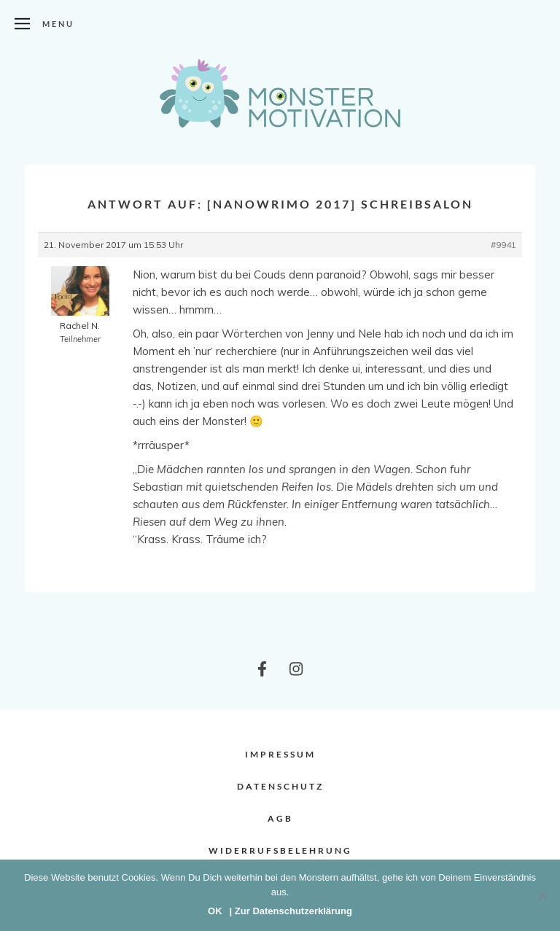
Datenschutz (280, 786)
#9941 (503, 245)
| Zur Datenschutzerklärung (291, 911)
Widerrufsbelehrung (280, 850)
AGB (280, 818)
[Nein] (542, 895)
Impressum (280, 754)
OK (215, 911)
